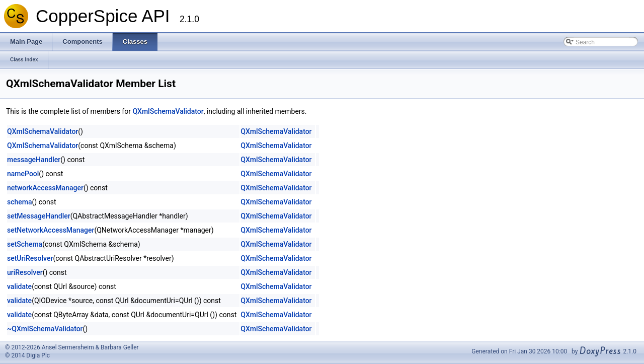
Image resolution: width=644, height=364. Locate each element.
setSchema (25, 244)
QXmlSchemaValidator (168, 111)
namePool (23, 174)
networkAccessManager (45, 188)
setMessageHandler (39, 216)
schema (20, 202)
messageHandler (34, 160)
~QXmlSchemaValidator (45, 329)
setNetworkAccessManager (51, 230)
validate (19, 286)
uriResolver (25, 272)
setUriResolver (30, 258)
